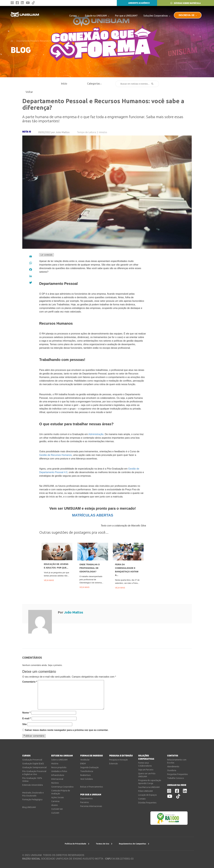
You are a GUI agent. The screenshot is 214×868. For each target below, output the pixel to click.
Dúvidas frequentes (147, 803)
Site (24, 724)
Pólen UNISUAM (145, 791)
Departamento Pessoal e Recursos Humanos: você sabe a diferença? (49, 41)
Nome (26, 713)
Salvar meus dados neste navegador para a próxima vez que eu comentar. (67, 730)
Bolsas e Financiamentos (92, 787)
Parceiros (85, 802)
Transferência (87, 771)
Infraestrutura (58, 775)
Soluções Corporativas (157, 16)
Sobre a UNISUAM (59, 760)
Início (64, 84)
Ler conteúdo (47, 255)
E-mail (27, 718)
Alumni (54, 805)
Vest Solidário (87, 779)
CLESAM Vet (57, 809)
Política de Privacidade (77, 844)
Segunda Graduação (89, 767)
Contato (142, 799)
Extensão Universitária (33, 785)
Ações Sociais (58, 797)
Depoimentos (86, 798)
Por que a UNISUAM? (126, 16)
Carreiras (55, 801)
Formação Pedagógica (32, 800)
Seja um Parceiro (146, 770)
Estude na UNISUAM (97, 16)
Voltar (28, 92)
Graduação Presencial (32, 760)
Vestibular (85, 760)
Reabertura (85, 775)
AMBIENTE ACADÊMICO (137, 3)
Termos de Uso (104, 844)
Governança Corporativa (62, 787)
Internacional (57, 779)
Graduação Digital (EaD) (33, 764)
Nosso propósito (59, 767)
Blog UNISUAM (29, 807)
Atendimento (173, 767)
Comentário (30, 682)
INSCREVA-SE (188, 15)
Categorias (94, 84)
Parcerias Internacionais (91, 806)
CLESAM (55, 813)
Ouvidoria (172, 770)
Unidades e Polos (59, 771)
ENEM (83, 764)
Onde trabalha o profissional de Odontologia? (90, 568)
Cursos (74, 16)
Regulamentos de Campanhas (134, 844)
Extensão (114, 764)
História (55, 764)
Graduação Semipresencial (34, 767)
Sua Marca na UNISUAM (149, 787)
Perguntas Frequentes (178, 774)
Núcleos (55, 783)
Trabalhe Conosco (176, 778)
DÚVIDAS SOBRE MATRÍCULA (186, 3)
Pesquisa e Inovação (119, 760)
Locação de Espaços (147, 795)
